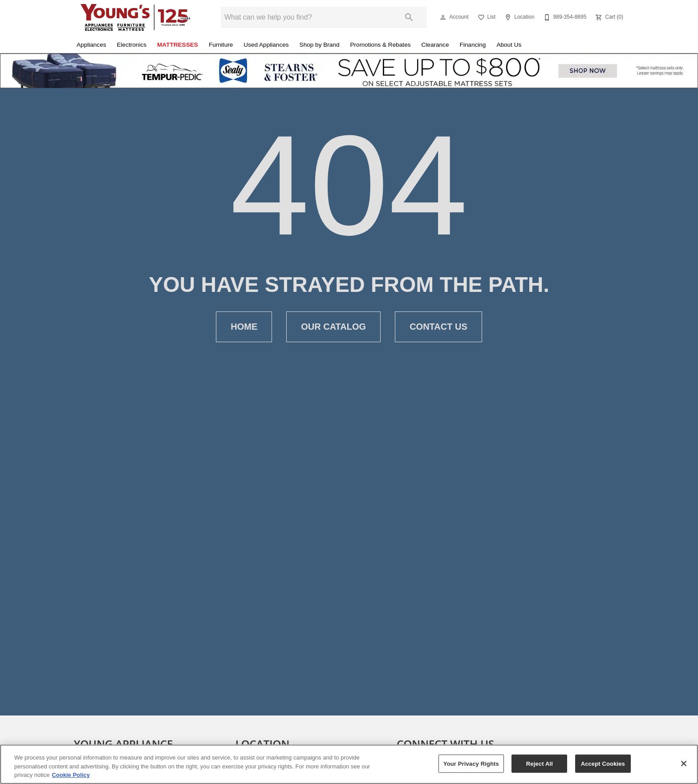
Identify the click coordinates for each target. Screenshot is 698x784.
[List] (486, 17)
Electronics (132, 45)
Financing (473, 45)
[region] (349, 764)
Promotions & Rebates (381, 45)
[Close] (684, 764)
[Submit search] (409, 17)
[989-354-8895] (564, 17)
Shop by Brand (320, 45)
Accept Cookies (603, 763)
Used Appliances (266, 45)
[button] (443, 17)
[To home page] (135, 17)
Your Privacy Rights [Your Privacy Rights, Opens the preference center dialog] (471, 763)
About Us (509, 45)
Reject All (540, 763)
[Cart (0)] (608, 17)
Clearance (435, 45)
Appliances (91, 45)
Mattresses (178, 45)
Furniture (221, 45)
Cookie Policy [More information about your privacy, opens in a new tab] (71, 775)
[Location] (518, 17)
